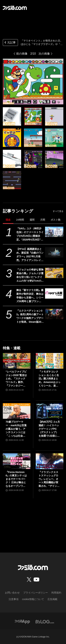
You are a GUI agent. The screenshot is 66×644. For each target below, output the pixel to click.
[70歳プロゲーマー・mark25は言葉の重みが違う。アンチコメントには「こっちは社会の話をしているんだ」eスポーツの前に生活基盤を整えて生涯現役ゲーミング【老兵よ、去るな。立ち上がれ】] (17, 411)
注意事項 (14, 599)
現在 (8, 220)
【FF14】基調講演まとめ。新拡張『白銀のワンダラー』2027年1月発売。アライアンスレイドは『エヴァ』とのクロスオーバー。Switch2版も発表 (30, 255)
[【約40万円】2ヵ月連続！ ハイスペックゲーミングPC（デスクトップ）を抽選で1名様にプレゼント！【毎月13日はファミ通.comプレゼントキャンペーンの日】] (50, 411)
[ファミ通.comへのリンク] (15, 8)
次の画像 (44, 54)
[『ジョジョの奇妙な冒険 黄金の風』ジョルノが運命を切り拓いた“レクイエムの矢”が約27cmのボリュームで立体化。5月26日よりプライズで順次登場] (54, 273)
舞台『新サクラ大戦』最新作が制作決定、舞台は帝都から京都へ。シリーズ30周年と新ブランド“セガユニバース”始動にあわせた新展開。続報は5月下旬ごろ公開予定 (30, 296)
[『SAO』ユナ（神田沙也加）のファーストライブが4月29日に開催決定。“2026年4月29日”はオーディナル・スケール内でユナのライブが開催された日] (54, 232)
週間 (32, 220)
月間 (43, 220)
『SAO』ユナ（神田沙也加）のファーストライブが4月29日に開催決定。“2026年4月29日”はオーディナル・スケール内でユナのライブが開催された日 (30, 234)
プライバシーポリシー (36, 593)
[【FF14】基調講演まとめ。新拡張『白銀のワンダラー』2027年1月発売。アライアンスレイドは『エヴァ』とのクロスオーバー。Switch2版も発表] (54, 252)
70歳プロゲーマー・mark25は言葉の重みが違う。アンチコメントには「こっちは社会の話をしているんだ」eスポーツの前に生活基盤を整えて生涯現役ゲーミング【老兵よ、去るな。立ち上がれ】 (16, 429)
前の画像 (22, 54)
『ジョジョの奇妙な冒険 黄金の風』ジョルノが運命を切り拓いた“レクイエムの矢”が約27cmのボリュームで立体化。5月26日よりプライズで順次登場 (30, 275)
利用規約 (56, 593)
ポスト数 (56, 220)
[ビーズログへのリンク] (45, 622)
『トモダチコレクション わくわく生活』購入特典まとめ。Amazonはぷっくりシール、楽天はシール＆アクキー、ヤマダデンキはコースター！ (49, 379)
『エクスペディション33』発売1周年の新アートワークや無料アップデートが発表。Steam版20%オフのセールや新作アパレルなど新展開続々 (30, 317)
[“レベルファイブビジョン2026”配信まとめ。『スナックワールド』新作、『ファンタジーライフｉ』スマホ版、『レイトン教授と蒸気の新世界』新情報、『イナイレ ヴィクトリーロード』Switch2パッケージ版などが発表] (17, 361)
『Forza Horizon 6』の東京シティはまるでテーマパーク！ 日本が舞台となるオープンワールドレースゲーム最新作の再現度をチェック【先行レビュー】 (16, 479)
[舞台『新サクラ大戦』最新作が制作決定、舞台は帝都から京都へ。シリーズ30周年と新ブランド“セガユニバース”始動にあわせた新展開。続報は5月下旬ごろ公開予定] (54, 293)
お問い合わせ (12, 593)
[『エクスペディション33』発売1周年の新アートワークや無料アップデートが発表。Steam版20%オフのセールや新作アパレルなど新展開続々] (54, 314)
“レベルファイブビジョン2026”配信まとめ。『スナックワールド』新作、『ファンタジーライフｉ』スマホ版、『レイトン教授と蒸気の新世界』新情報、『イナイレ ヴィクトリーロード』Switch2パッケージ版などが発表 (16, 379)
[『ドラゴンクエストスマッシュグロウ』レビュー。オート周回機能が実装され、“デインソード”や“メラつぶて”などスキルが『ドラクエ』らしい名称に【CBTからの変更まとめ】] (50, 461)
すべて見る (58, 211)
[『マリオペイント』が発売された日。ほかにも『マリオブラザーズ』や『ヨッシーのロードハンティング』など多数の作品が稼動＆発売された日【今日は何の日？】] (12, 116)
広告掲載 (52, 599)
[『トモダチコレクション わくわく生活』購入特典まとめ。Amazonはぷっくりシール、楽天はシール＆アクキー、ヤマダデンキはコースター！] (50, 361)
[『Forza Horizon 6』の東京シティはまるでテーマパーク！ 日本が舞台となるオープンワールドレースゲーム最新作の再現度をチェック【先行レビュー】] (17, 461)
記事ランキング (18, 211)
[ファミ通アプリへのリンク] (22, 622)
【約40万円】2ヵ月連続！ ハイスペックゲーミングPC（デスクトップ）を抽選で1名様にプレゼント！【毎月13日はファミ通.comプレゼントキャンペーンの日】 (49, 429)
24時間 (20, 220)
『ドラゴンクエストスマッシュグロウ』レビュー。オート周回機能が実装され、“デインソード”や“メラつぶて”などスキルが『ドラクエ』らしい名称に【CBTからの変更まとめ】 (49, 479)
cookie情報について (33, 599)
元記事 (10, 43)
